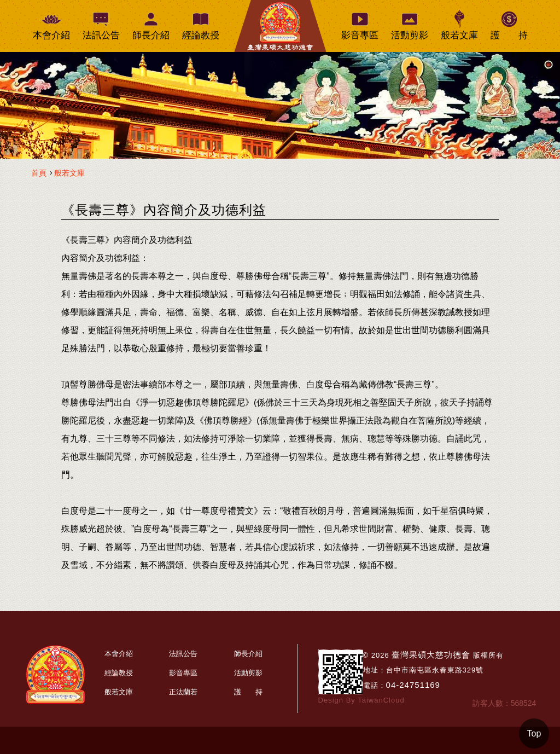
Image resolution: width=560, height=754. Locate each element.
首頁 (39, 173)
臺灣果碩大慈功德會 (431, 655)
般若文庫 (69, 173)
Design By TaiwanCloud (361, 700)
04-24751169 (413, 685)
